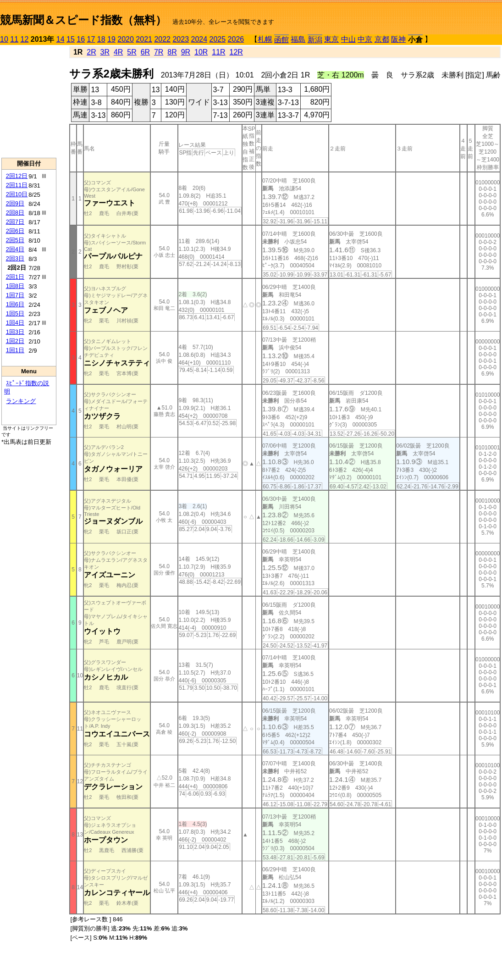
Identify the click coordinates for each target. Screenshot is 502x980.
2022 (162, 39)
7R (159, 52)
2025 (218, 39)
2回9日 (15, 203)
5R (132, 52)
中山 (348, 39)
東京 (331, 39)
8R (172, 52)
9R (186, 52)
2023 (181, 39)
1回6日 (15, 304)
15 (71, 39)
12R (236, 52)
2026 (236, 39)
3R (105, 52)
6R (145, 52)
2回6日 (15, 231)
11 (14, 39)
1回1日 (15, 350)
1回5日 (15, 313)
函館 (281, 40)
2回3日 (15, 258)
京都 (382, 39)
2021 (144, 39)
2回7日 (15, 222)
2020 (126, 39)
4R (118, 52)
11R (218, 52)
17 (91, 39)
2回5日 (15, 240)
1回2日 (15, 341)
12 (25, 39)
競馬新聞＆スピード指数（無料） (83, 20)
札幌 (265, 39)
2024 (199, 39)
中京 (365, 39)
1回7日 (15, 295)
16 (81, 39)
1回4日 (15, 323)
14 (61, 39)
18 (101, 39)
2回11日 (17, 185)
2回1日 (15, 277)
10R (201, 52)
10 (4, 39)
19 (111, 39)
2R (91, 52)
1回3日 (15, 332)
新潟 (315, 40)
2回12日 (17, 176)
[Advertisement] (29, 101)
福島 (298, 39)
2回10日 (17, 194)
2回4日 (15, 249)
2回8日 (15, 213)
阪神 (398, 39)
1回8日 (15, 286)
